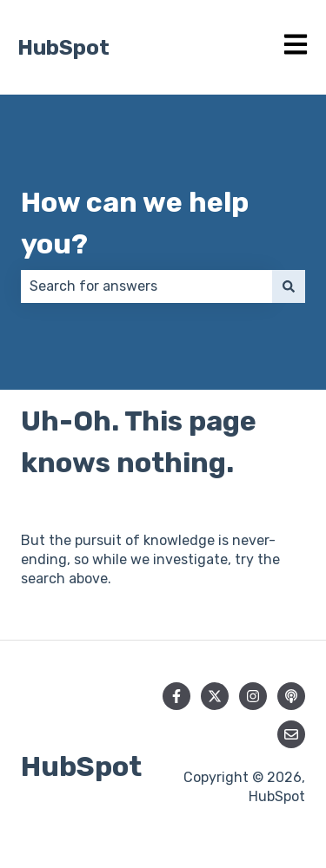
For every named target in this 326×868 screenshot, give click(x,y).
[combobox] (146, 286)
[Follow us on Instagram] (253, 696)
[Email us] (291, 734)
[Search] (289, 286)
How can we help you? (135, 223)
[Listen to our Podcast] (291, 696)
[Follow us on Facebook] (176, 696)
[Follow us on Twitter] (215, 696)
